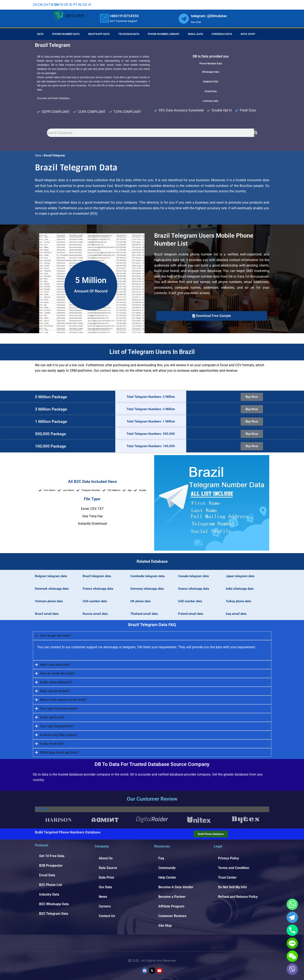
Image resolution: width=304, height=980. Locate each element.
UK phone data (140, 601)
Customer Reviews (172, 916)
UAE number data (190, 601)
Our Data (105, 887)
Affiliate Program (171, 906)
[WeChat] (292, 956)
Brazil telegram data (97, 576)
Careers (105, 906)
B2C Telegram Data (54, 914)
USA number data (95, 601)
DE (66, 5)
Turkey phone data (238, 601)
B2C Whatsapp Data (54, 904)
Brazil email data (47, 614)
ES (85, 5)
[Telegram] (292, 917)
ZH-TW (48, 5)
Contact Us (107, 916)
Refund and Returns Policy (238, 897)
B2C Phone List (51, 885)
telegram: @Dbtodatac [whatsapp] (209, 16)
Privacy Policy (228, 858)
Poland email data (191, 614)
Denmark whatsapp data (52, 589)
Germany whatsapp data (147, 589)
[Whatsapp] (292, 904)
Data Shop (248, 34)
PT (75, 5)
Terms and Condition (234, 868)
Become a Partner (172, 897)
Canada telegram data (193, 576)
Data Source (108, 868)
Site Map (165, 926)
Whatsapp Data (99, 34)
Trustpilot (42, 809)
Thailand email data (144, 614)
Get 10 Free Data (52, 856)
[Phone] (292, 930)
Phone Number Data (66, 34)
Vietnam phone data (49, 601)
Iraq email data (236, 614)
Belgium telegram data (51, 576)
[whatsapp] (104, 18)
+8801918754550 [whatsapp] (124, 16)
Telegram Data (129, 34)
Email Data (196, 34)
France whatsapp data (98, 589)
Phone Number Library (164, 34)
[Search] (256, 133)
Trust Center (227, 877)
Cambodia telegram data (148, 576)
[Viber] (292, 969)
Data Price (106, 877)
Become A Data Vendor (176, 887)
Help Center (167, 877)
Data (40, 34)
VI (90, 5)
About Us (106, 858)
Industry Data (49, 894)
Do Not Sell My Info (232, 887)
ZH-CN (38, 5)
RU (80, 5)
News (103, 897)
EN (56, 5)
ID (71, 5)
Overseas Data (222, 34)
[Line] (292, 943)
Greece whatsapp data (194, 589)
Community (167, 868)
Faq (161, 858)
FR (61, 5)
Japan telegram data (240, 576)
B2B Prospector (51, 866)
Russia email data (95, 614)
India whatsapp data (240, 589)
